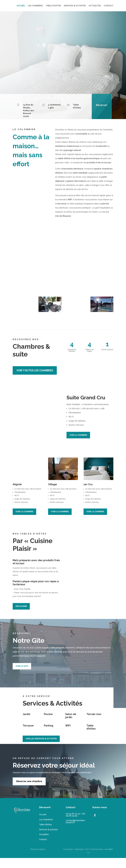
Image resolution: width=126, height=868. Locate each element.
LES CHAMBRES (63, 6)
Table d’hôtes (46, 835)
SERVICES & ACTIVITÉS (102, 6)
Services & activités (48, 840)
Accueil (43, 825)
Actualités (44, 844)
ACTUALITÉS (95, 15)
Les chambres (46, 830)
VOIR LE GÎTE (22, 676)
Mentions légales (38, 859)
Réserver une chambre (29, 791)
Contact (43, 849)
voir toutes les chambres (35, 380)
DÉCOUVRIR (21, 616)
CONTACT (109, 15)
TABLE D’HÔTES (81, 6)
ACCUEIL (49, 6)
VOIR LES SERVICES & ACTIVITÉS (41, 749)
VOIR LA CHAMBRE (78, 445)
